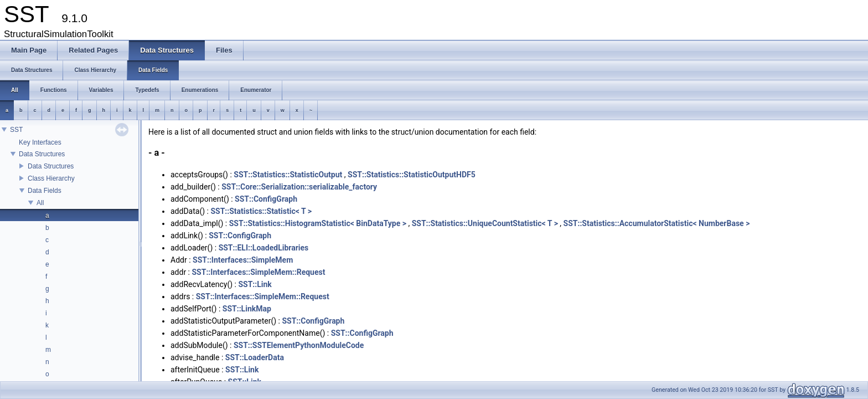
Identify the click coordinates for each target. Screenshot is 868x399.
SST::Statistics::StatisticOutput (288, 175)
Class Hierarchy (51, 178)
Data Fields (45, 191)
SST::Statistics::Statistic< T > (261, 211)
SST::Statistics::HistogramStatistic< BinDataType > (318, 223)
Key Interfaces (40, 142)
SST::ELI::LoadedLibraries (264, 248)
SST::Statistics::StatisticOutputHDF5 (412, 175)
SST (16, 130)
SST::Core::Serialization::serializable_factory (299, 187)
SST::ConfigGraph (266, 199)
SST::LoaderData (255, 357)
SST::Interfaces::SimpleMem (243, 260)
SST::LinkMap (247, 309)
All (40, 203)
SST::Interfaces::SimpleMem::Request (259, 272)
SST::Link (255, 284)
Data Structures (42, 154)
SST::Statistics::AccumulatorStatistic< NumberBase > (657, 223)
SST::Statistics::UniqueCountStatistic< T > (485, 223)
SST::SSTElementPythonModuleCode (299, 345)
